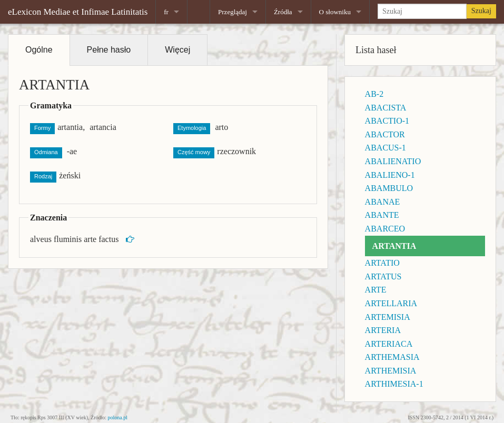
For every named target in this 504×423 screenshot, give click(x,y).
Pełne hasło (109, 50)
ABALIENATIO (393, 161)
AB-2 (374, 94)
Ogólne (39, 50)
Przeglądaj (233, 12)
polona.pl (118, 417)
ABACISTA (386, 108)
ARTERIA (383, 330)
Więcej (177, 50)
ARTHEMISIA (391, 371)
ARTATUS (383, 276)
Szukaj (481, 11)
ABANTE (382, 215)
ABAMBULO (389, 188)
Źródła (283, 12)
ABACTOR (385, 134)
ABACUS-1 (386, 148)
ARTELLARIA (391, 303)
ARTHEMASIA (392, 357)
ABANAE (383, 202)
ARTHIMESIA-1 (394, 384)
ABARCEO (385, 229)
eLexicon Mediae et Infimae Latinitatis (78, 12)
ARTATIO (382, 263)
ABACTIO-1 (387, 121)
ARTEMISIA (388, 317)
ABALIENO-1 (390, 175)
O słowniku (335, 12)
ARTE (376, 290)
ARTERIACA (389, 344)
